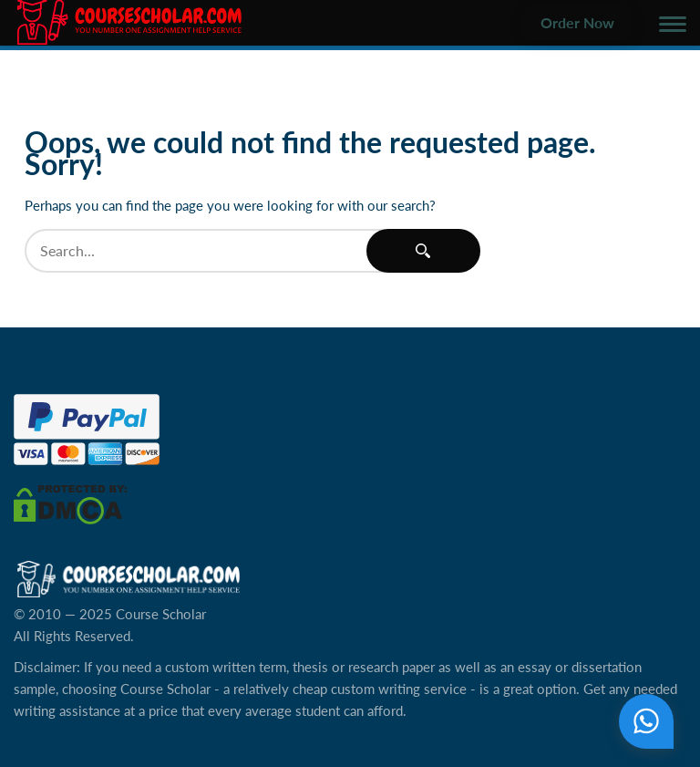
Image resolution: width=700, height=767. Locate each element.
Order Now (577, 22)
